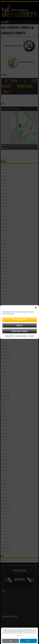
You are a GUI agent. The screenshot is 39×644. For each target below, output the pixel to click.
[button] (36, 308)
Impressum (31, 336)
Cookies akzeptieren (20, 320)
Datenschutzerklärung (21, 336)
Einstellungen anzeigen (19, 331)
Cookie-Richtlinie (9, 336)
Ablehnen (19, 325)
